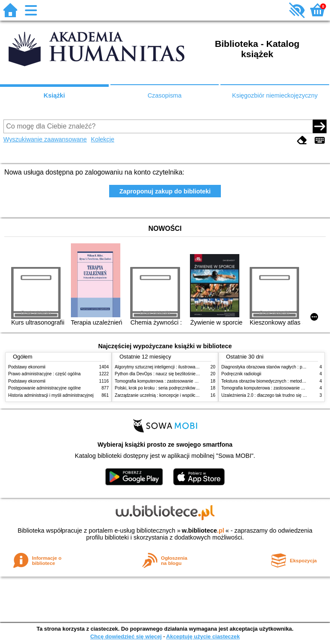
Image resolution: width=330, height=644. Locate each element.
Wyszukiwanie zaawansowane (45, 139)
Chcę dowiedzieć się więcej (126, 636)
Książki (55, 95)
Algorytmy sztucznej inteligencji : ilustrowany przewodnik (169, 367)
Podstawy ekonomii (27, 367)
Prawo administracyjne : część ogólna (44, 374)
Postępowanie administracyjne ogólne (44, 388)
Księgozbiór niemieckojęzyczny (275, 95)
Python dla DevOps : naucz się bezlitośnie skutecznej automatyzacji (180, 374)
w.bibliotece (203, 531)
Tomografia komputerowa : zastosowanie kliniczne (163, 381)
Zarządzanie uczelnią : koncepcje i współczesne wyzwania (171, 395)
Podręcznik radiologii (241, 374)
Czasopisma (164, 95)
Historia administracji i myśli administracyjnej (51, 395)
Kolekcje (103, 139)
